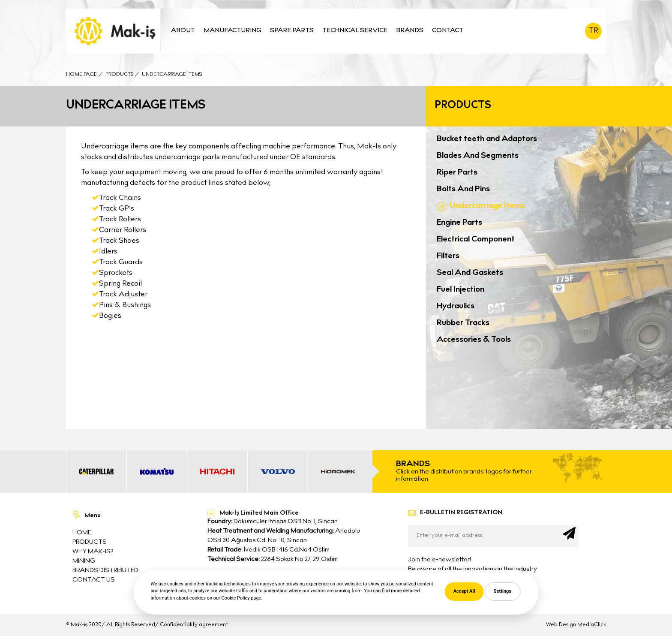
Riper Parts (457, 173)
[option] (96, 472)
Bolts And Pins (463, 189)
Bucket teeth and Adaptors (487, 139)
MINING (84, 561)
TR (594, 31)
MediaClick (592, 625)
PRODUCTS (90, 542)
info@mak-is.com (242, 590)
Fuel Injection (460, 290)
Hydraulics (456, 306)
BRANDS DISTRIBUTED (105, 571)
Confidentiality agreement (194, 625)
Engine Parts (459, 223)
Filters (448, 256)
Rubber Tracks (463, 323)
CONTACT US (94, 580)
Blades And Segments (478, 156)
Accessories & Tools (474, 340)
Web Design (561, 625)
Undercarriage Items (487, 206)
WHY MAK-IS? (93, 552)
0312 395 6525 (235, 578)
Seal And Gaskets (470, 273)
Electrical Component (476, 240)
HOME (82, 533)
